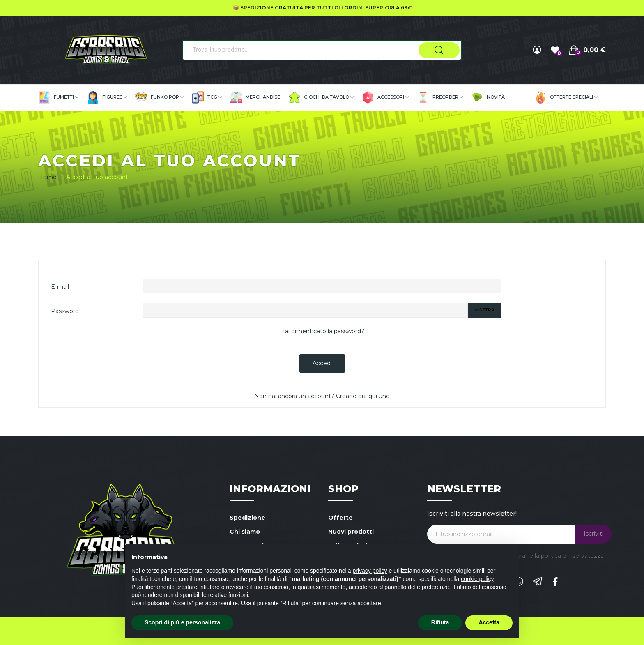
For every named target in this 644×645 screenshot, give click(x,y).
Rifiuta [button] (440, 622)
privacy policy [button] (370, 571)
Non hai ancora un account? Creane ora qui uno (322, 396)
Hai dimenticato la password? (322, 331)
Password (65, 311)
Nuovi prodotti (351, 532)
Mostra (484, 310)
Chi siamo (245, 532)
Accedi (322, 363)
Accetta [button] (489, 622)
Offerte (340, 518)
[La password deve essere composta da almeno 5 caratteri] (306, 310)
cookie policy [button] (477, 579)
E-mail (60, 287)
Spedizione (247, 518)
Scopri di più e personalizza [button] (182, 622)
